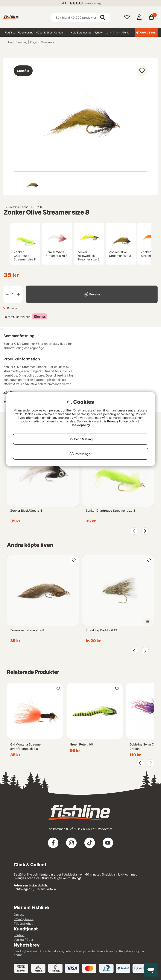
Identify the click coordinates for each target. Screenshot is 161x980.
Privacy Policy (117, 421)
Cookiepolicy (80, 425)
